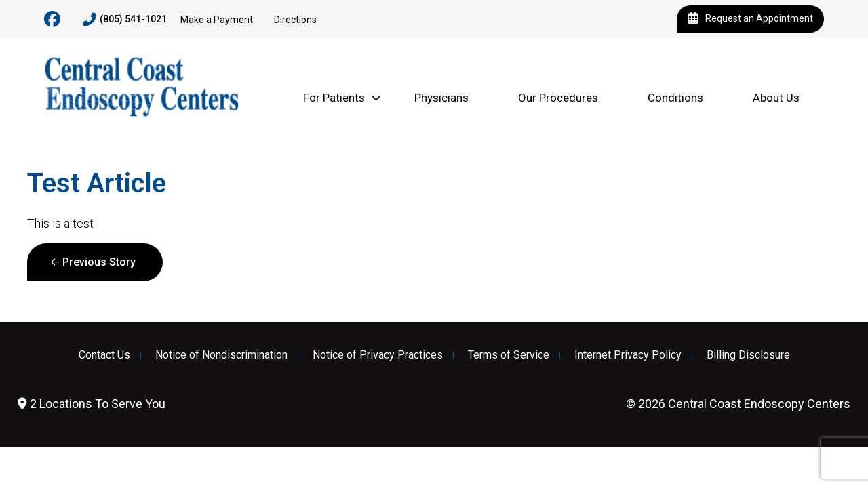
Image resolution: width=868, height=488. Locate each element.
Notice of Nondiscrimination (221, 355)
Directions (295, 20)
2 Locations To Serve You (92, 404)
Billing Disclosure (748, 355)
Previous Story (99, 262)
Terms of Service (509, 355)
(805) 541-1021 (125, 20)
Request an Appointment (750, 19)
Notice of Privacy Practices (378, 355)
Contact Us (104, 355)
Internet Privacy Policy (628, 355)
